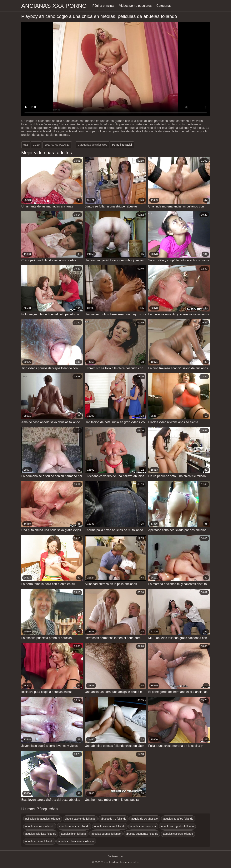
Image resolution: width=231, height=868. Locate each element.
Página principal (103, 6)
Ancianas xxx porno (54, 6)
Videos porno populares (135, 6)
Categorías (164, 6)
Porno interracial (122, 145)
